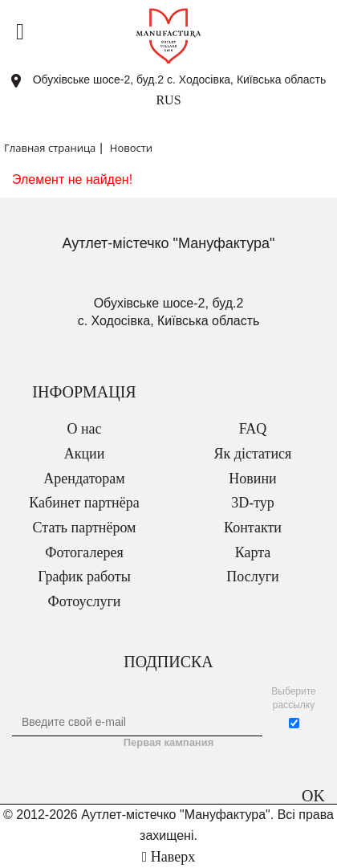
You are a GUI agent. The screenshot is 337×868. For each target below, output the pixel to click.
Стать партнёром (85, 528)
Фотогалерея (84, 552)
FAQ (253, 429)
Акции (85, 454)
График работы (84, 577)
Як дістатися (253, 454)
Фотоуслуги (85, 601)
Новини (252, 479)
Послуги (252, 577)
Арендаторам (84, 479)
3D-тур (253, 503)
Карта (253, 552)
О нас (84, 429)
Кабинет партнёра (84, 503)
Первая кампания (169, 742)
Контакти (253, 528)
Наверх (168, 857)
